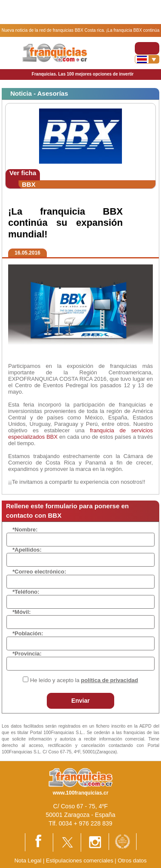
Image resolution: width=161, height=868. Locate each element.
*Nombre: (25, 530)
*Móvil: (22, 612)
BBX (29, 184)
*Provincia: (27, 654)
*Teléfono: (26, 592)
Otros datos (132, 860)
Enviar (80, 701)
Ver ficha (23, 173)
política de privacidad (110, 680)
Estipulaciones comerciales (80, 860)
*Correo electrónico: (39, 572)
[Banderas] (147, 59)
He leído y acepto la (84, 680)
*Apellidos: (27, 550)
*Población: (28, 633)
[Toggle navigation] (147, 48)
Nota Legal (28, 860)
